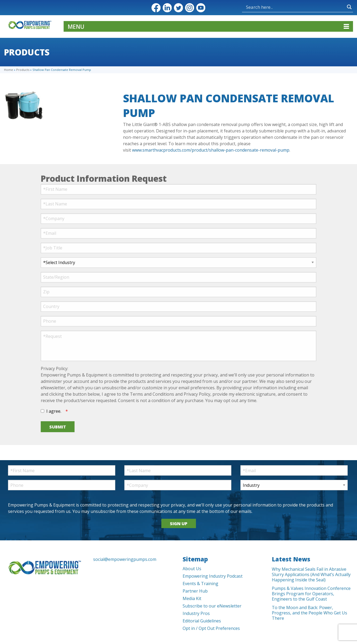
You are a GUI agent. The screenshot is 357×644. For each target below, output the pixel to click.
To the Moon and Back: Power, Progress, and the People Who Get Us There (309, 613)
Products (23, 70)
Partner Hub (195, 591)
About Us (192, 569)
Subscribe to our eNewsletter (212, 606)
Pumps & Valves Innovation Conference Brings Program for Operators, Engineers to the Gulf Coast (311, 594)
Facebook (156, 8)
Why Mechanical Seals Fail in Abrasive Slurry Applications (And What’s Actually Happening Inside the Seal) (311, 574)
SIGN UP (179, 524)
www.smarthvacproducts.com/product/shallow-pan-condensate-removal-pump (211, 150)
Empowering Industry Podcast (213, 576)
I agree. (54, 411)
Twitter (178, 8)
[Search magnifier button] (349, 7)
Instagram (190, 8)
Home (9, 70)
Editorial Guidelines (202, 621)
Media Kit (192, 598)
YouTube (201, 8)
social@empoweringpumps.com (125, 559)
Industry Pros (196, 613)
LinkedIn (167, 8)
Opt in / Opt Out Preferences (211, 628)
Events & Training (200, 584)
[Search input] (295, 7)
